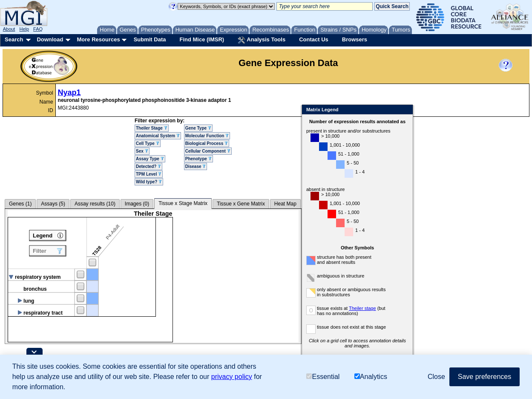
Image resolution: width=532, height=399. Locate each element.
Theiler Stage (152, 128)
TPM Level (149, 174)
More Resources (98, 39)
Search (14, 39)
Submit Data (150, 39)
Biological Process (207, 143)
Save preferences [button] (485, 377)
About (9, 29)
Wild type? (149, 182)
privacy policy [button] (232, 377)
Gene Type (198, 128)
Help (24, 29)
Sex (142, 151)
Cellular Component (208, 151)
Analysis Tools (262, 40)
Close (405, 110)
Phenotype (198, 159)
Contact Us (314, 39)
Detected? (148, 166)
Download (50, 39)
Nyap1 (69, 93)
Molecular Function (207, 136)
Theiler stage (362, 308)
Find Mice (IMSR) (202, 39)
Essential (323, 377)
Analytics (371, 377)
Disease (196, 166)
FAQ (38, 29)
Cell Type (148, 143)
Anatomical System (158, 136)
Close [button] (436, 377)
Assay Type (150, 159)
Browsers (355, 39)
